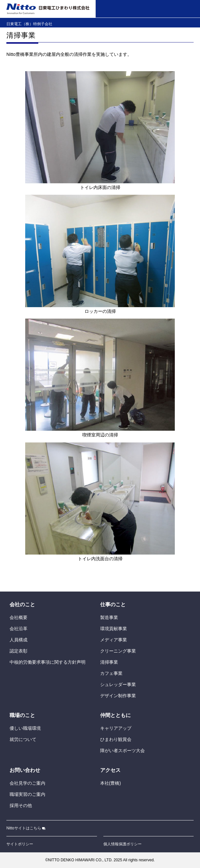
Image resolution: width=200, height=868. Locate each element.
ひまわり (116, 739)
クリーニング (118, 651)
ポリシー (122, 844)
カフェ (111, 673)
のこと (22, 604)
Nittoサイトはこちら (26, 828)
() (111, 783)
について (23, 739)
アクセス (110, 770)
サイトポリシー (20, 844)
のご (27, 783)
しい (25, 728)
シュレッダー (118, 684)
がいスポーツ (122, 751)
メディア (114, 640)
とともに (115, 715)
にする (48, 662)
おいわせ (25, 770)
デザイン (118, 696)
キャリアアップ (116, 728)
